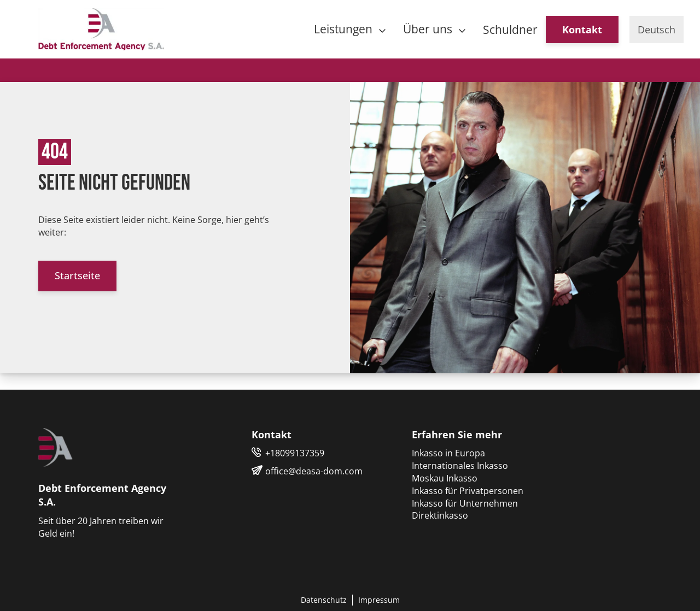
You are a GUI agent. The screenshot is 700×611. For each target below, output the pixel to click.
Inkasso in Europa (448, 453)
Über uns (429, 29)
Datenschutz (324, 600)
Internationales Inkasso (460, 466)
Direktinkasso (440, 515)
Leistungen (345, 29)
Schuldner (510, 30)
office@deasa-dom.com (314, 471)
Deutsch (657, 30)
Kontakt (582, 30)
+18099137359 (295, 453)
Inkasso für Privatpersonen (468, 491)
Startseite (77, 275)
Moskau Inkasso (445, 478)
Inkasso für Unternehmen (465, 503)
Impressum (379, 600)
